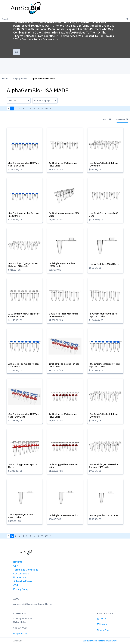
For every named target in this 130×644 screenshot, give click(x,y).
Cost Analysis (21, 574)
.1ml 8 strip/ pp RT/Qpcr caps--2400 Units (63, 164)
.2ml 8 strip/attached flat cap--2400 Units (104, 415)
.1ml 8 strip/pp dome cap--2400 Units (64, 215)
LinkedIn (102, 624)
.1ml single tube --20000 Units (104, 264)
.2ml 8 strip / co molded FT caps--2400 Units (24, 365)
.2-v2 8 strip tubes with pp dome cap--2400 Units (24, 315)
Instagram (103, 630)
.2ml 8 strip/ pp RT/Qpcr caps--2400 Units (63, 415)
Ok (17, 52)
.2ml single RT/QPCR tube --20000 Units (21, 516)
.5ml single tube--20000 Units (103, 515)
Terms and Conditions (26, 570)
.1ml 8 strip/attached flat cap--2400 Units (104, 164)
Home (5, 79)
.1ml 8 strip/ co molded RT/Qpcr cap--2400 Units (24, 164)
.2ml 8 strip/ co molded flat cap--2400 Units (64, 365)
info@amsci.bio (20, 633)
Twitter (102, 619)
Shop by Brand (20, 79)
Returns (18, 562)
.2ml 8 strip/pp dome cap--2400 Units (24, 466)
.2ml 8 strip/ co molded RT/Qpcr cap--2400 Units (105, 365)
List (107, 119)
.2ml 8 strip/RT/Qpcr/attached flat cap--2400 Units (104, 466)
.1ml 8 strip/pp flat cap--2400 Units (103, 215)
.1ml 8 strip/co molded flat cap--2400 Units (24, 215)
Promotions (20, 577)
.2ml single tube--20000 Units (63, 515)
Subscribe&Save (23, 581)
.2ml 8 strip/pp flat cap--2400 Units (63, 466)
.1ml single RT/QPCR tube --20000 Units (62, 265)
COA (16, 585)
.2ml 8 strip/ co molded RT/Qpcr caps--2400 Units (24, 415)
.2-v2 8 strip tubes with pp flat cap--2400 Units (63, 315)
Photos (122, 119)
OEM (16, 566)
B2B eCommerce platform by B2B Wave (100, 641)
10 (46, 108)
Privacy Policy (21, 589)
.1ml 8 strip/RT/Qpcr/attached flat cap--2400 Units (23, 265)
